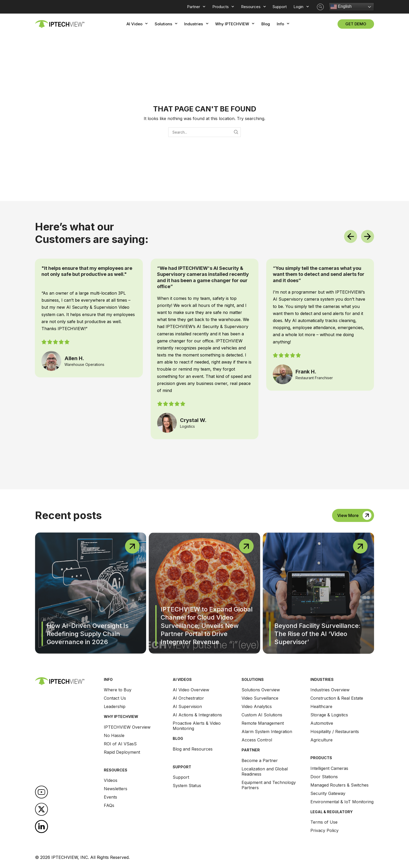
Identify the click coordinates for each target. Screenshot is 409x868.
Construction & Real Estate (337, 698)
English (341, 7)
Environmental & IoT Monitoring (342, 802)
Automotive (322, 723)
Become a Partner (260, 760)
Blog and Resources (193, 749)
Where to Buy (118, 690)
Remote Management (263, 723)
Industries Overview (330, 690)
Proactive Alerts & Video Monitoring (197, 726)
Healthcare (321, 706)
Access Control (257, 740)
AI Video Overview (191, 690)
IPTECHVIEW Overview (127, 727)
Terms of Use (324, 822)
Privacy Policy (324, 830)
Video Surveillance (260, 698)
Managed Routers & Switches (339, 785)
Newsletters (116, 789)
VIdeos (111, 780)
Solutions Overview (261, 690)
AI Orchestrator (188, 698)
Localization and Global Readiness (265, 771)
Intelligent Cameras (329, 768)
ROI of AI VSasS (120, 744)
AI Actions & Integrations (197, 715)
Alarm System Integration (267, 732)
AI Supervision (187, 706)
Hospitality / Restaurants (335, 732)
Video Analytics (257, 706)
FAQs (109, 805)
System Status (187, 786)
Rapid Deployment (122, 752)
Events (110, 797)
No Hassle (114, 735)
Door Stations (324, 777)
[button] (320, 7)
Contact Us (115, 698)
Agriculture (321, 740)
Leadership (115, 706)
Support (181, 777)
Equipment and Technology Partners (269, 785)
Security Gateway (328, 793)
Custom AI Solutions (262, 715)
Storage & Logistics (329, 715)
